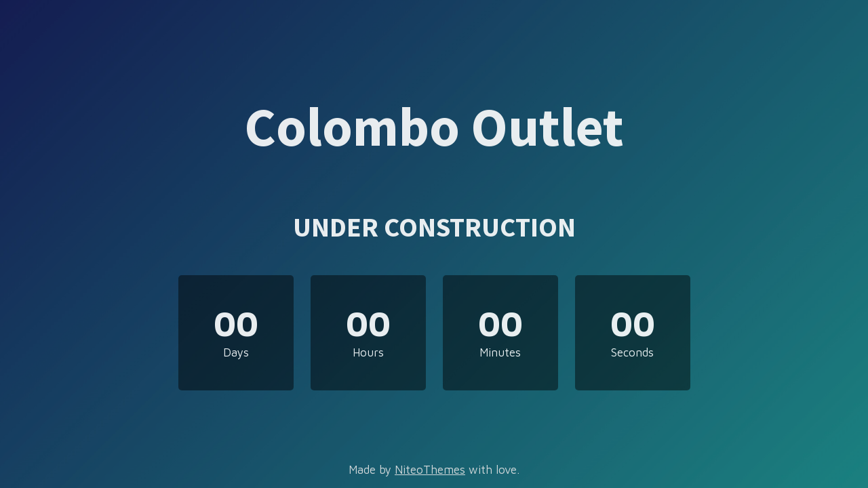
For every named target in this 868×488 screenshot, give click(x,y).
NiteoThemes (430, 470)
